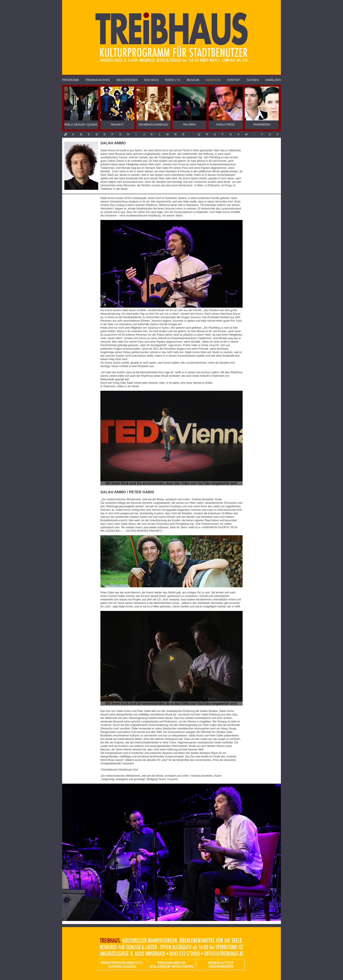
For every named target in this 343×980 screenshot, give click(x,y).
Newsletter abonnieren (221, 965)
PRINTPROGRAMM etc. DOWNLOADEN (122, 965)
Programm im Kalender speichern (171, 965)
